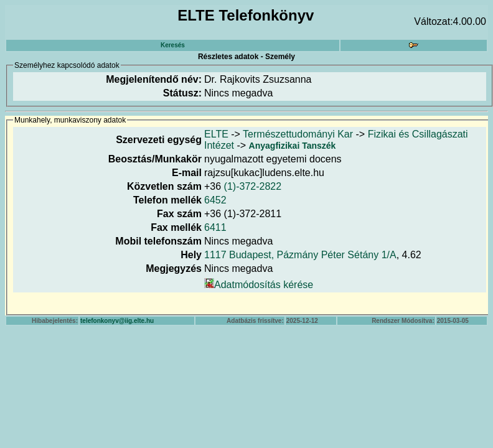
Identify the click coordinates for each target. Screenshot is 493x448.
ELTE (216, 134)
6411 (215, 227)
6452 (215, 200)
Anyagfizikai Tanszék (293, 146)
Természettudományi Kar (298, 134)
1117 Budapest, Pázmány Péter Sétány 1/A (300, 255)
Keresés (173, 45)
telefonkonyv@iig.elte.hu (117, 321)
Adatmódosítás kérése (264, 285)
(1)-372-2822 (253, 186)
